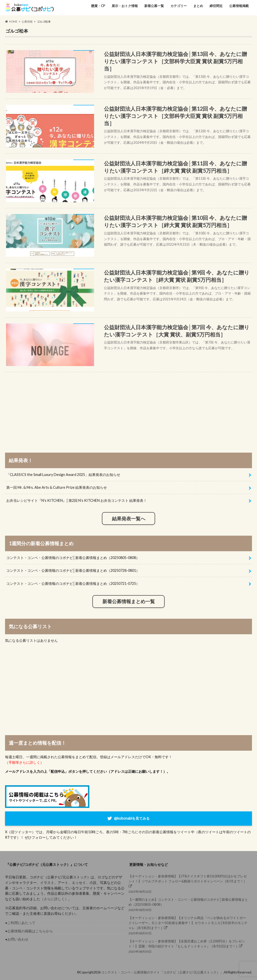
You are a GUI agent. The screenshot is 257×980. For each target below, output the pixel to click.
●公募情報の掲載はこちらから (29, 931)
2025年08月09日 (189, 904)
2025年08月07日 (189, 925)
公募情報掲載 (239, 6)
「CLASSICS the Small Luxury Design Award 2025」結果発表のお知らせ (63, 475)
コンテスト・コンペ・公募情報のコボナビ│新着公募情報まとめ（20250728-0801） (73, 570)
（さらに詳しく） (54, 899)
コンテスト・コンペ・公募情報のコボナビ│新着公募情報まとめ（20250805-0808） (73, 558)
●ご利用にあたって (20, 923)
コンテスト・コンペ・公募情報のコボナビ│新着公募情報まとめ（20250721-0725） (73, 583)
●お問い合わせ (17, 939)
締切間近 (216, 6)
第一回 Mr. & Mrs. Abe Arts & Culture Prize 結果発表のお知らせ (57, 487)
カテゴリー (179, 6)
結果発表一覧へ (129, 519)
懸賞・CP (98, 6)
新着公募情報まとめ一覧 (129, 601)
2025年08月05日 (189, 946)
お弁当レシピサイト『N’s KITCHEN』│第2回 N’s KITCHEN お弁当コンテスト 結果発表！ (77, 500)
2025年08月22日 (189, 884)
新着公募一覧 (154, 6)
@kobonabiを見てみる (132, 818)
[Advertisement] (129, 407)
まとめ (198, 6)
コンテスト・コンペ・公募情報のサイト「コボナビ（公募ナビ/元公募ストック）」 (162, 972)
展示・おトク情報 (125, 6)
